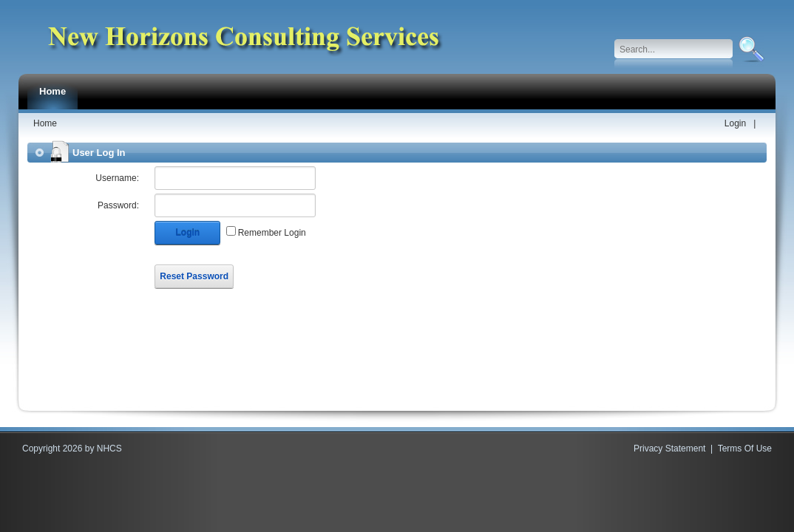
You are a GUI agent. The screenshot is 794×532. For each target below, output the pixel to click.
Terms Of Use (745, 449)
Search (750, 50)
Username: (117, 178)
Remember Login (272, 233)
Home (45, 123)
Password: (118, 205)
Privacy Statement (669, 449)
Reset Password (194, 276)
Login (735, 123)
